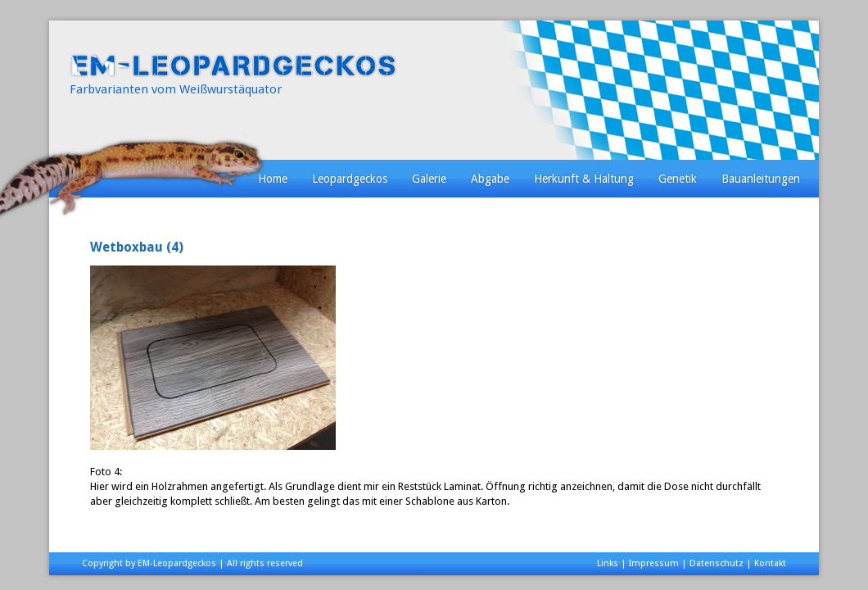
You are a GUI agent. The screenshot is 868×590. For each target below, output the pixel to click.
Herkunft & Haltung (584, 179)
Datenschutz (717, 563)
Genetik (678, 179)
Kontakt (770, 563)
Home (273, 179)
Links (608, 563)
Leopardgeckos (350, 179)
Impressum (654, 563)
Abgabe (490, 179)
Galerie (429, 179)
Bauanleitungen (761, 179)
